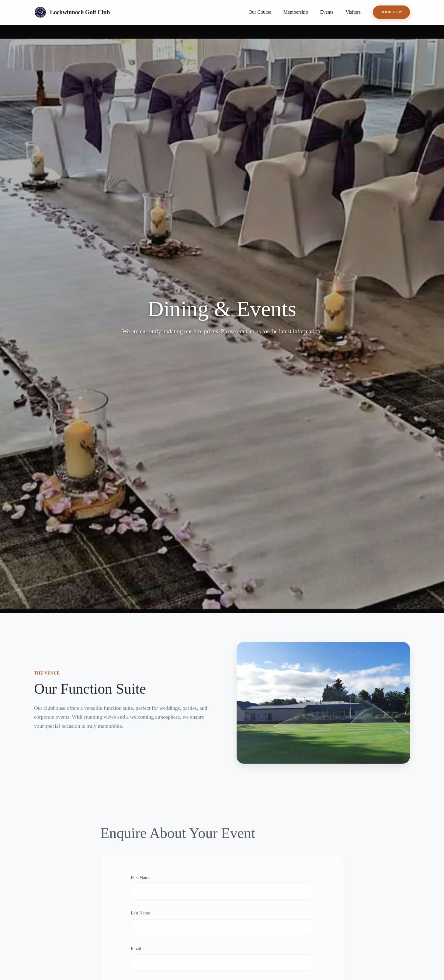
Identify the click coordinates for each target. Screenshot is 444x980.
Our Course (260, 12)
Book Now (391, 12)
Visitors (353, 12)
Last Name (140, 919)
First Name (140, 883)
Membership (296, 12)
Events (327, 12)
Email (136, 954)
